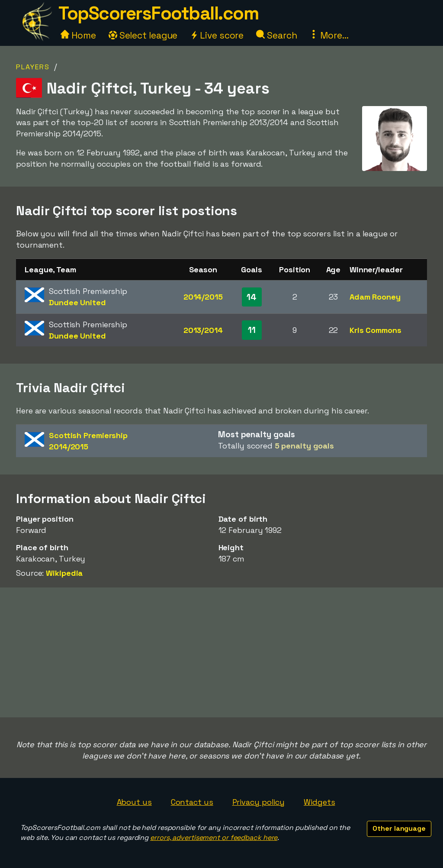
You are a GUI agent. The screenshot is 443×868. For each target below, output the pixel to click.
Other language (399, 828)
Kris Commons (376, 330)
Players (33, 67)
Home (78, 35)
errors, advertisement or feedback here (214, 837)
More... (329, 35)
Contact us (192, 802)
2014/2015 (203, 297)
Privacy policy (259, 802)
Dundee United (77, 302)
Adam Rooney (375, 297)
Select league (143, 35)
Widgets (319, 802)
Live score (217, 35)
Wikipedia (64, 573)
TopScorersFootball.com (158, 13)
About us (134, 802)
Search (276, 35)
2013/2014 (203, 330)
